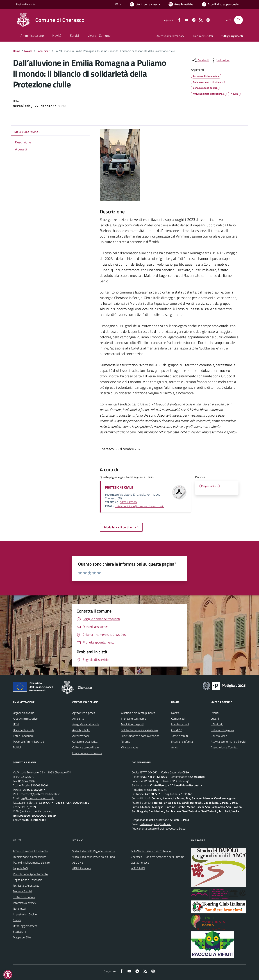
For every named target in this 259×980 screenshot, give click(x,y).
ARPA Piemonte (82, 868)
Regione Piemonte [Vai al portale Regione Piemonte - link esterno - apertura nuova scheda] (26, 4)
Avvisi (175, 747)
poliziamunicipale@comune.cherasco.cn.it (139, 506)
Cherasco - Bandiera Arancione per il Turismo (158, 857)
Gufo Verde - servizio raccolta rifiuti (152, 851)
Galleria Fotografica (222, 730)
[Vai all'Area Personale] (220, 4)
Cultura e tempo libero (86, 747)
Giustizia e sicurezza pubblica (138, 713)
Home (17, 51)
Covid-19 (177, 730)
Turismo (126, 742)
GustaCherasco (140, 862)
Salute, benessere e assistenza (139, 730)
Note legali (19, 909)
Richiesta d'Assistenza (26, 886)
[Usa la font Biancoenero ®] (145, 4)
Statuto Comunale (24, 897)
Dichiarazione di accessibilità (30, 857)
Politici (17, 747)
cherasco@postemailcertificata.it (40, 794)
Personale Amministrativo (28, 742)
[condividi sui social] (200, 60)
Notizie (175, 713)
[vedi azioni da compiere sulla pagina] (220, 60)
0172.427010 (26, 777)
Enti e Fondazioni (23, 736)
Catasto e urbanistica (85, 742)
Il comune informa (182, 742)
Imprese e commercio (134, 719)
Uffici (16, 724)
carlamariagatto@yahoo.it (155, 824)
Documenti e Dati (23, 730)
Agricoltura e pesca (84, 713)
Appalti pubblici (81, 730)
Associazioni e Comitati (224, 747)
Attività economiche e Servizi (228, 742)
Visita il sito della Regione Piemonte (94, 851)
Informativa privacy (24, 903)
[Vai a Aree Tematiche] (181, 4)
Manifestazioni (180, 724)
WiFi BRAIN (138, 868)
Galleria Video (219, 736)
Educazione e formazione (87, 753)
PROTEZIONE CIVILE (119, 487)
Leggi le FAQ (20, 868)
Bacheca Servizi (22, 891)
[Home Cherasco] (50, 20)
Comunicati (43, 51)
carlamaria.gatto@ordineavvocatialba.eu (161, 828)
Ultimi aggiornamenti (25, 926)
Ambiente (78, 719)
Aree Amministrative (25, 719)
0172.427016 (27, 781)
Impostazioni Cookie (25, 914)
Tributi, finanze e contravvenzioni (141, 736)
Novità (28, 51)
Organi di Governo (24, 713)
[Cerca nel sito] (238, 20)
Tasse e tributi (180, 736)
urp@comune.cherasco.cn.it (37, 798)
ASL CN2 (78, 862)
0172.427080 (128, 502)
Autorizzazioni (81, 736)
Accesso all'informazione (171, 36)
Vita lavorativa (130, 747)
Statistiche (19, 932)
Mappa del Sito (22, 937)
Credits (17, 920)
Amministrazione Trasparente (30, 851)
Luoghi (215, 719)
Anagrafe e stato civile (86, 724)
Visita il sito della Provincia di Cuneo (94, 857)
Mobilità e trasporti (132, 724)
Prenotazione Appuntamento (30, 874)
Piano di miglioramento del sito (31, 862)
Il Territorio (217, 724)
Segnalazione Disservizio (28, 880)
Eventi (215, 713)
